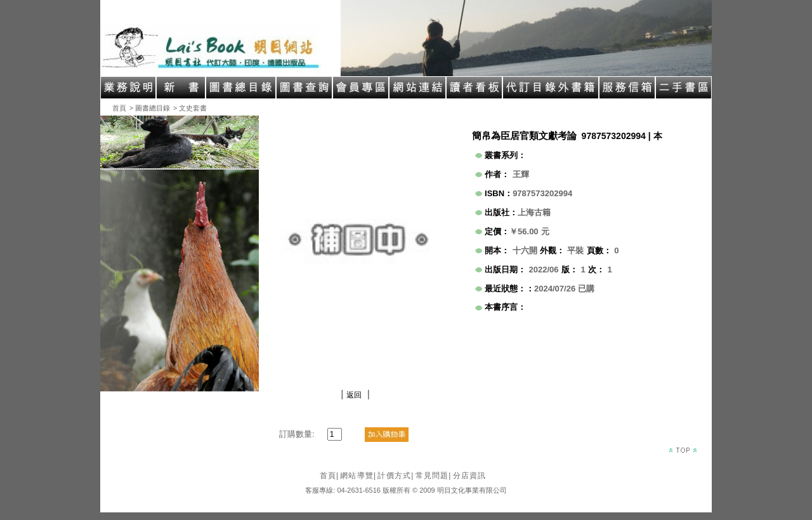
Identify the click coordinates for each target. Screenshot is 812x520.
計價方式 (396, 476)
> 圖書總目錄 (150, 108)
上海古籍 (534, 212)
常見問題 (434, 476)
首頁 (119, 108)
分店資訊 (470, 476)
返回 (354, 395)
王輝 (521, 174)
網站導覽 (358, 476)
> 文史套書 (190, 108)
